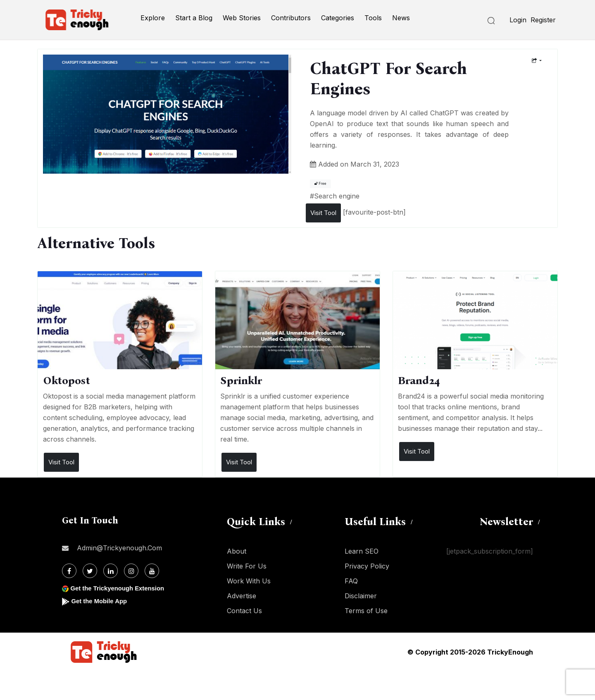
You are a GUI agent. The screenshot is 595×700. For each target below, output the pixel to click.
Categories (338, 18)
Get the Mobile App (101, 601)
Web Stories (242, 18)
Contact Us (244, 611)
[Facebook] (69, 571)
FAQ (351, 581)
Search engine (337, 196)
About (237, 551)
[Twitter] (90, 571)
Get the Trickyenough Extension (121, 588)
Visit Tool (323, 213)
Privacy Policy (367, 566)
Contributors (291, 18)
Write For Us (247, 566)
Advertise (242, 596)
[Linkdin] (111, 571)
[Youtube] (152, 571)
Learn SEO (362, 551)
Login (518, 20)
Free (320, 184)
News (401, 18)
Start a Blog (194, 18)
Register (543, 20)
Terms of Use (366, 611)
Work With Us (249, 581)
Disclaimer (361, 596)
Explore (153, 18)
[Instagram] (131, 571)
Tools (373, 18)
